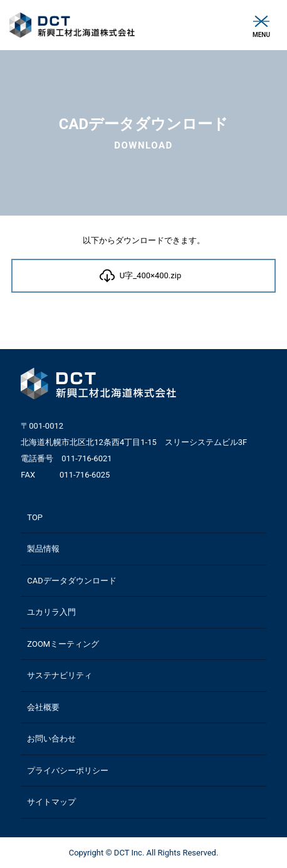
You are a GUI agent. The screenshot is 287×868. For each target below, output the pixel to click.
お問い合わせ (51, 739)
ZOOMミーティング (63, 644)
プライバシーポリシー (68, 771)
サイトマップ (51, 802)
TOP (35, 517)
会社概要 (43, 707)
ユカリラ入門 (51, 612)
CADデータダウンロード (71, 581)
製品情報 (43, 549)
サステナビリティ (60, 675)
